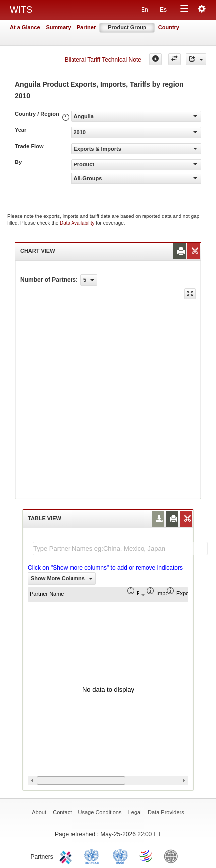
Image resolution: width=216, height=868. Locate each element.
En (145, 10)
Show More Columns (62, 578)
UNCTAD (94, 856)
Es (163, 10)
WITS (21, 10)
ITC (67, 856)
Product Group (127, 27)
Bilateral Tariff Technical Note (103, 60)
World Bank (173, 856)
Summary (59, 27)
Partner (87, 27)
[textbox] (120, 549)
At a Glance (25, 27)
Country (169, 27)
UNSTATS (120, 856)
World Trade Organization (146, 856)
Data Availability (78, 223)
